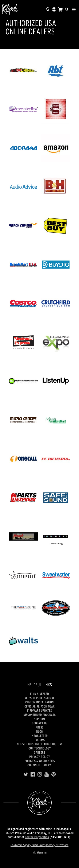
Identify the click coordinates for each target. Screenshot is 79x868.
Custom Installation (39, 702)
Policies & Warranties (40, 761)
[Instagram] (40, 774)
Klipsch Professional (39, 698)
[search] (67, 9)
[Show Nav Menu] (74, 9)
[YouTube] (47, 774)
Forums (40, 740)
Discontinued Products (39, 715)
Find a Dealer (39, 694)
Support (40, 719)
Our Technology (40, 748)
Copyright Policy (39, 765)
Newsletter (40, 736)
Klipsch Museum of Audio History (40, 744)
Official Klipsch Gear (39, 706)
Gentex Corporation (37, 837)
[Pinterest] (54, 774)
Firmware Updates (39, 710)
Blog (39, 731)
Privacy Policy (40, 757)
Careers (39, 752)
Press (39, 727)
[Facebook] (33, 774)
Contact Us (39, 723)
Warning (40, 852)
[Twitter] (26, 774)
